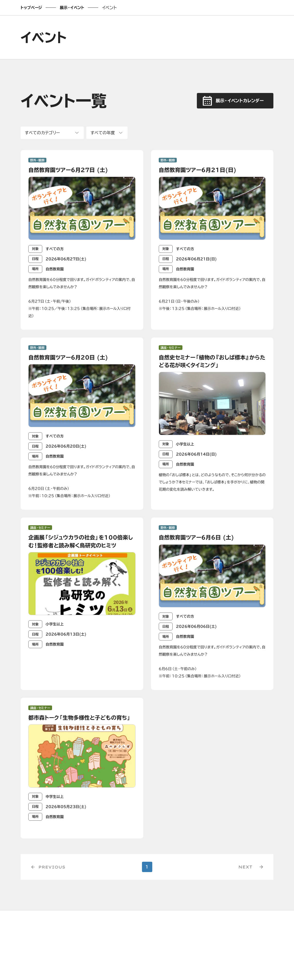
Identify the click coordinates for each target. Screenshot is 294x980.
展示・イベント (72, 8)
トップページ (31, 8)
